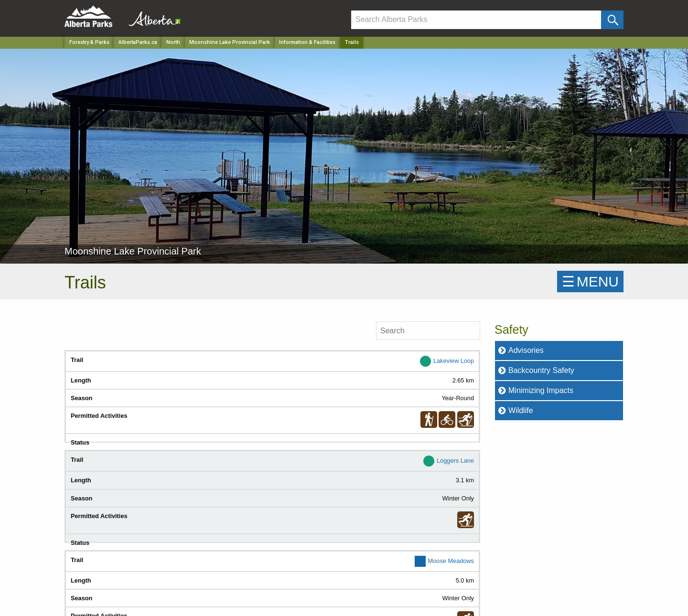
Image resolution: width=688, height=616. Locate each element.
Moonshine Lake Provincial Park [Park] (230, 42)
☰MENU (590, 281)
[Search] (476, 20)
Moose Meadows (451, 561)
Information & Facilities (307, 42)
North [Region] (173, 42)
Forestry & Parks (89, 42)
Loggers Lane (455, 461)
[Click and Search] (612, 20)
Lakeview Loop (454, 361)
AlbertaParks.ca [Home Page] (138, 42)
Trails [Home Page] (352, 42)
